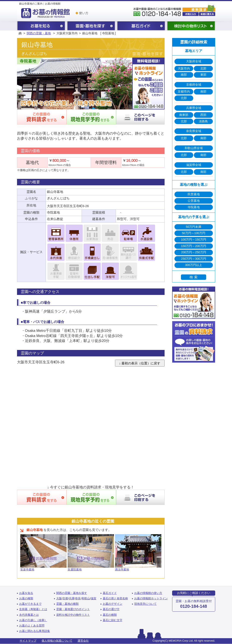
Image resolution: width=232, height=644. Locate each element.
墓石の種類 (110, 615)
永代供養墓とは (29, 615)
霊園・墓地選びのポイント (73, 609)
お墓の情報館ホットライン (151, 598)
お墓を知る (41, 26)
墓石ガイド (141, 26)
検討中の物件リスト (191, 26)
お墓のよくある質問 (32, 626)
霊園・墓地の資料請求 (199, 7)
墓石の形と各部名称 (115, 598)
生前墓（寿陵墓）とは (33, 609)
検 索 (193, 277)
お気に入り (191, 14)
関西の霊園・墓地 (39, 33)
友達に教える (207, 14)
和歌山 (86, 598)
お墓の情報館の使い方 (148, 593)
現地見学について (145, 604)
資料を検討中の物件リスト (73, 615)
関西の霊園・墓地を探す (91, 26)
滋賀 (93, 598)
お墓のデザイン (113, 604)
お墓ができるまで (30, 604)
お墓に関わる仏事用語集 (35, 631)
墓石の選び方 (111, 609)
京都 (65, 598)
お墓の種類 (26, 598)
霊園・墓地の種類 (67, 604)
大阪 (59, 598)
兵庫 (72, 598)
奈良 (78, 598)
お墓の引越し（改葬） (33, 620)
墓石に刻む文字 (113, 620)
